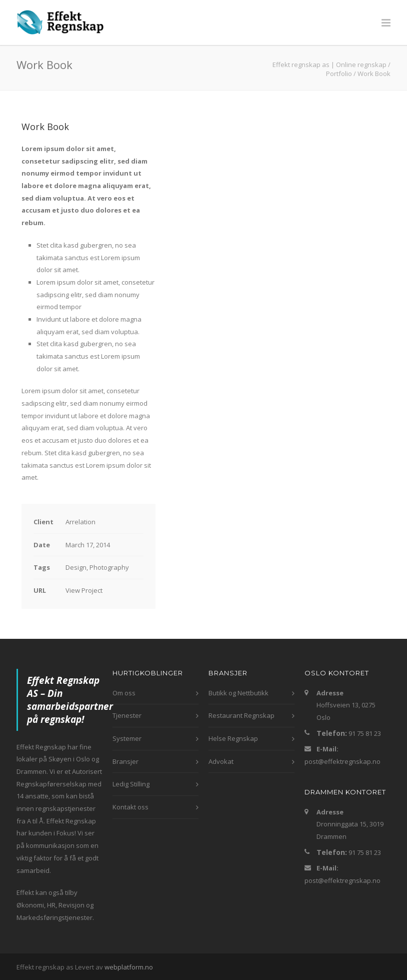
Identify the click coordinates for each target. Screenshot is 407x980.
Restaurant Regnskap (241, 715)
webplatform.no (129, 967)
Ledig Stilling (131, 784)
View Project (84, 590)
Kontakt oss (130, 807)
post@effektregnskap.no (342, 761)
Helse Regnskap (233, 738)
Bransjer (125, 761)
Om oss (124, 693)
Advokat (221, 761)
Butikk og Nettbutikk (238, 693)
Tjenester (127, 715)
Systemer (127, 738)
